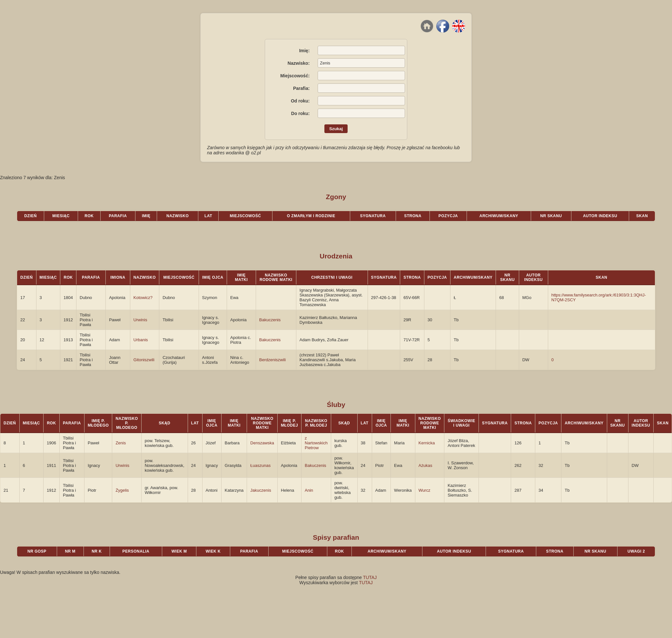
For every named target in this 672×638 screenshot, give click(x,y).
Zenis (121, 443)
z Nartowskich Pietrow (316, 443)
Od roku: (300, 101)
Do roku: (301, 113)
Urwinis (140, 320)
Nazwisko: (299, 63)
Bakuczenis (270, 320)
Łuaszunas (260, 465)
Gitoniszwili (144, 360)
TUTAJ (370, 577)
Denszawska (262, 443)
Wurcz (425, 490)
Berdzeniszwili (272, 360)
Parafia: (301, 88)
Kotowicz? (143, 298)
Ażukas (425, 465)
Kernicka (427, 443)
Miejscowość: (295, 76)
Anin (309, 490)
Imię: (305, 51)
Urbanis (141, 340)
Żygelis (122, 490)
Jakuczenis (261, 490)
